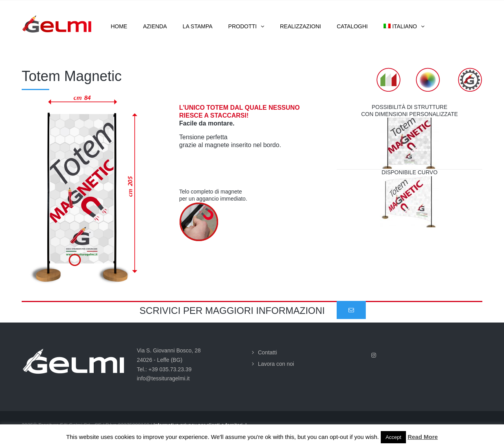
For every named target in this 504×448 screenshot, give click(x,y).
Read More (423, 437)
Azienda (155, 26)
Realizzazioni (300, 26)
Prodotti (243, 26)
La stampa (198, 26)
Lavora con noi (276, 364)
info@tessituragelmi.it (163, 378)
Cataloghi (352, 26)
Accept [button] (393, 437)
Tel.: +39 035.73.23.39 (164, 369)
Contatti (267, 352)
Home (119, 26)
